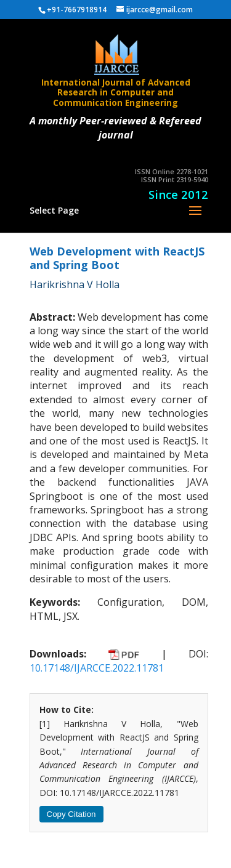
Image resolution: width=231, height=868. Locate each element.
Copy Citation (71, 814)
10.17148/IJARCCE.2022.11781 (97, 668)
